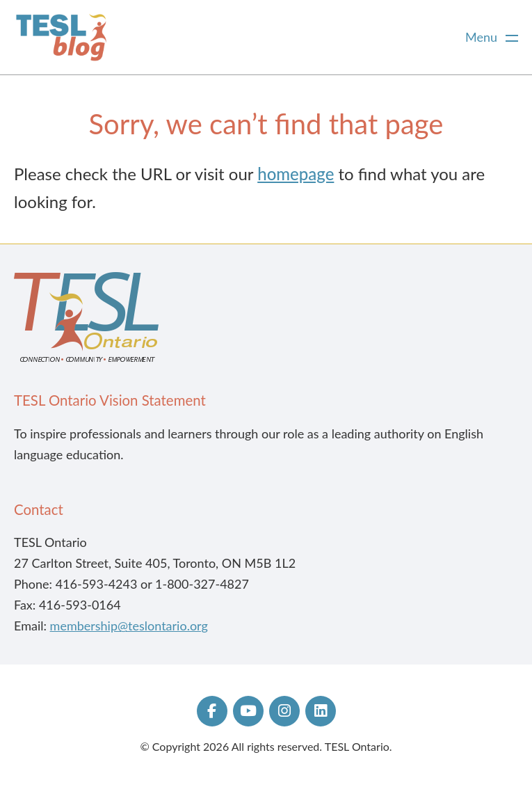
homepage (296, 174)
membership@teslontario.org (129, 626)
